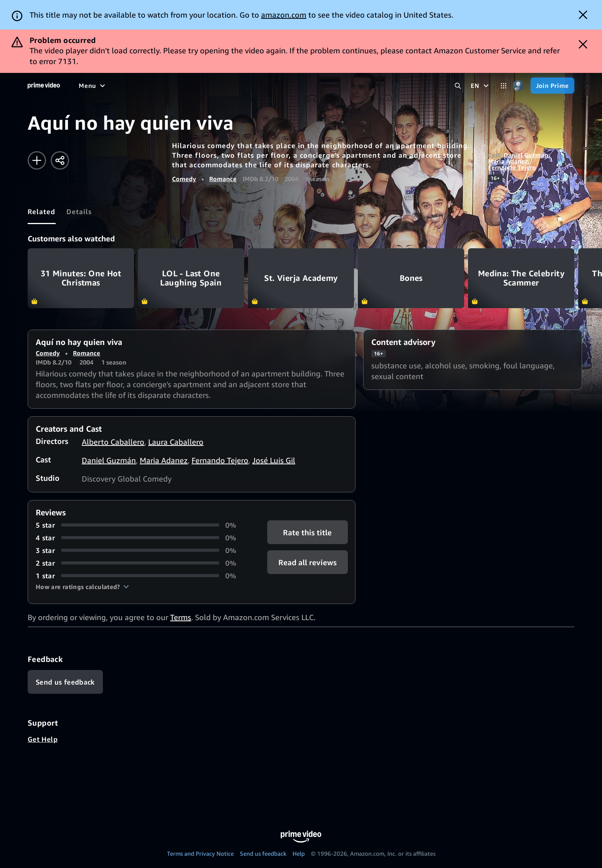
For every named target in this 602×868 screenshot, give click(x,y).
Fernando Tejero (512, 167)
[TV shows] (150, 86)
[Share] (60, 160)
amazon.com (284, 15)
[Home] (44, 86)
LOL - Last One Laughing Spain (191, 278)
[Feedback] (65, 682)
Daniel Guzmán (526, 155)
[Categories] (504, 86)
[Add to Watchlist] (37, 160)
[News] (215, 86)
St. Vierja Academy (301, 278)
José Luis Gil (274, 460)
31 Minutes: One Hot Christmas (81, 278)
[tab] (42, 211)
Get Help (43, 739)
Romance (223, 179)
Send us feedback (263, 853)
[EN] (480, 86)
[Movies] (114, 86)
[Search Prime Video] (458, 86)
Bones (411, 278)
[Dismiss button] (583, 15)
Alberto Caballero (113, 442)
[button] (82, 587)
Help (299, 853)
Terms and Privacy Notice (200, 853)
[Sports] (185, 86)
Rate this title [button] (307, 532)
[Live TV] (246, 86)
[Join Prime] (552, 86)
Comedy (184, 179)
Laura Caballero (176, 442)
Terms (181, 617)
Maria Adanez (508, 161)
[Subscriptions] (295, 86)
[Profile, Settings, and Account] (518, 86)
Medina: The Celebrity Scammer (521, 278)
